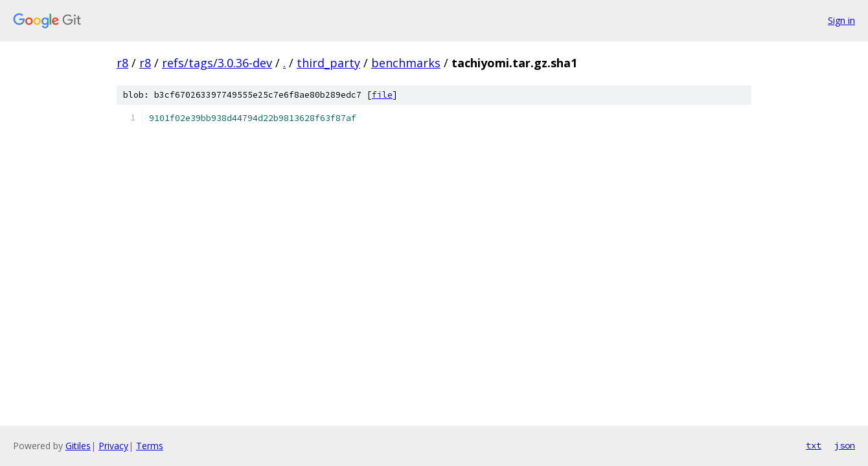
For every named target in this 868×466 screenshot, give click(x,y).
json (845, 445)
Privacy (113, 446)
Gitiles (78, 446)
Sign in (841, 20)
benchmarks (406, 63)
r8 (122, 63)
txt (814, 445)
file (382, 95)
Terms (150, 446)
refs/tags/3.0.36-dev (217, 63)
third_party (328, 63)
